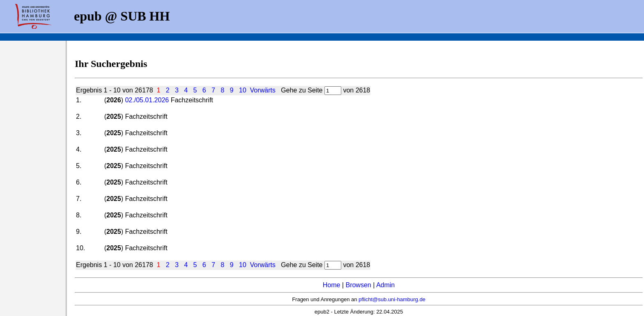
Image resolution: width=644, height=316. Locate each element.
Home (332, 285)
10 (243, 90)
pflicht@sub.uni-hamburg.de (392, 299)
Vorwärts (263, 90)
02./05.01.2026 (147, 100)
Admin (385, 285)
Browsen (358, 285)
